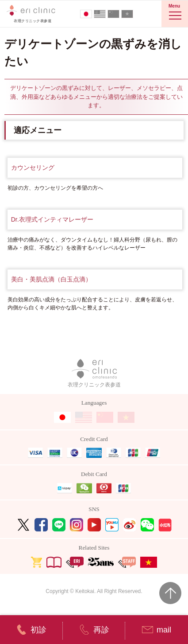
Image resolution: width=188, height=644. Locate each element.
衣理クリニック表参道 (94, 373)
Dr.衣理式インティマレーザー (52, 219)
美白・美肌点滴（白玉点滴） (51, 279)
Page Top (170, 593)
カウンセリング (33, 168)
